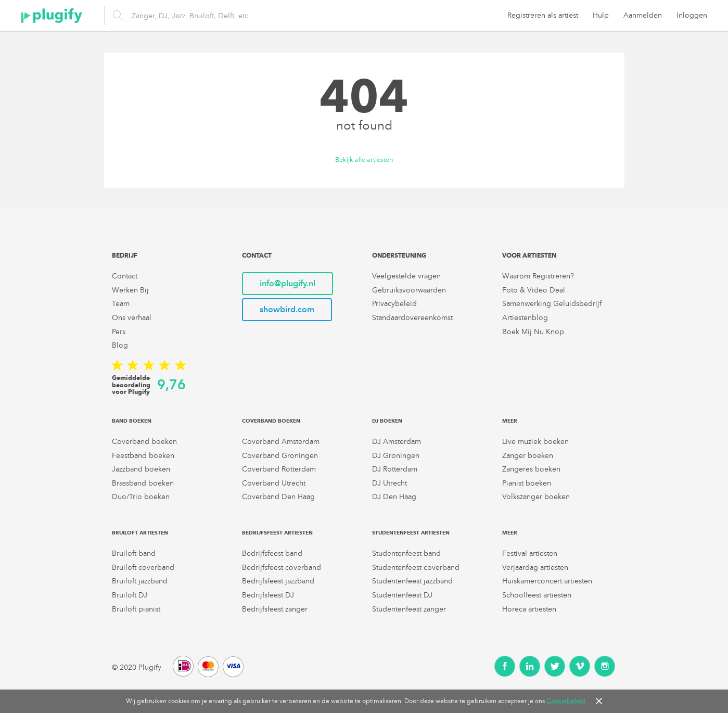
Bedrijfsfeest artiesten (277, 533)
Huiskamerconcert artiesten (547, 581)
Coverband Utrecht (274, 483)
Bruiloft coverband (143, 568)
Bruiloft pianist (136, 609)
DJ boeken (387, 421)
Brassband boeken (143, 483)
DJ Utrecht (389, 483)
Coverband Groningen (280, 456)
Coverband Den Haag (278, 497)
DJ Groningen (396, 456)
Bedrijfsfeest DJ (268, 595)
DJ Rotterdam (395, 469)
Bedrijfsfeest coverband (282, 568)
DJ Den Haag (394, 497)
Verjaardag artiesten (535, 568)
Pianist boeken (527, 483)
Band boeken (132, 421)
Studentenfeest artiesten (411, 533)
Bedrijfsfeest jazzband (278, 581)
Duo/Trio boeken (141, 497)
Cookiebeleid (566, 701)
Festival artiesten (530, 553)
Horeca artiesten (529, 609)
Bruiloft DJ (130, 595)
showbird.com (287, 309)
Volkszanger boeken (536, 497)
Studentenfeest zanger (409, 609)
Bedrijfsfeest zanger (275, 609)
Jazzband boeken (141, 469)
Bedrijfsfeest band (272, 553)
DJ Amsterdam (397, 442)
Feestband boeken (143, 456)
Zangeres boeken (531, 469)
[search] (260, 16)
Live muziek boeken (535, 442)
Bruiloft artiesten (140, 533)
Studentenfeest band (406, 553)
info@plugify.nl (288, 283)
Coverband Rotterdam (279, 469)
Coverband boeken (144, 442)
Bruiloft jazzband (140, 581)
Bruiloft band (134, 553)
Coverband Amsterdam (281, 442)
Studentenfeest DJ (402, 595)
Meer (510, 421)
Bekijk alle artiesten (364, 160)
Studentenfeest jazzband (412, 581)
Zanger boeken (528, 456)
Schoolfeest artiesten (537, 595)
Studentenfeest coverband (416, 568)
